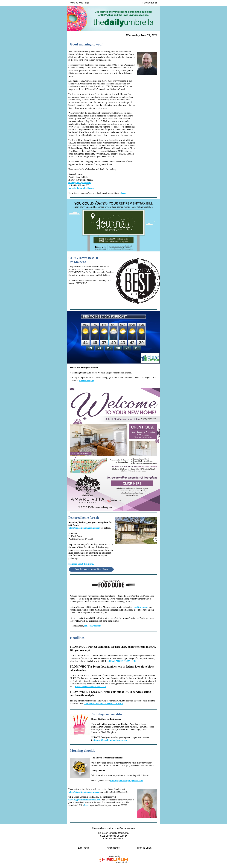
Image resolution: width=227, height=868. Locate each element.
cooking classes (141, 607)
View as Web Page (80, 3)
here (86, 805)
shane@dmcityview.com (80, 183)
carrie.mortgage (87, 380)
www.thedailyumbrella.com (81, 188)
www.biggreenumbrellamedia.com (84, 800)
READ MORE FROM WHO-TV (91, 687)
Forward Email (150, 3)
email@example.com (125, 828)
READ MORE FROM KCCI (123, 661)
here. (123, 193)
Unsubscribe (113, 848)
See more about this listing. (81, 564)
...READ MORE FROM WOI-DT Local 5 (103, 704)
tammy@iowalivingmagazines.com (110, 740)
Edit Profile (84, 848)
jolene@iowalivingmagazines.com (84, 528)
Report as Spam (144, 848)
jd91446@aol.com (93, 626)
